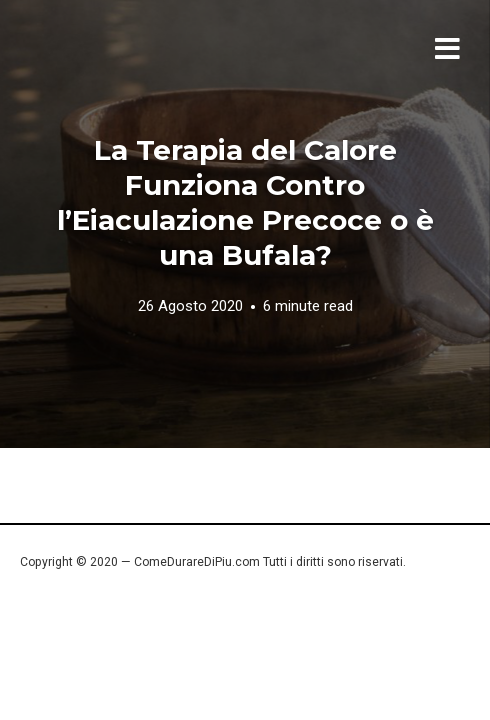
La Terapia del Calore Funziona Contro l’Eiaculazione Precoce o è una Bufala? (245, 202)
